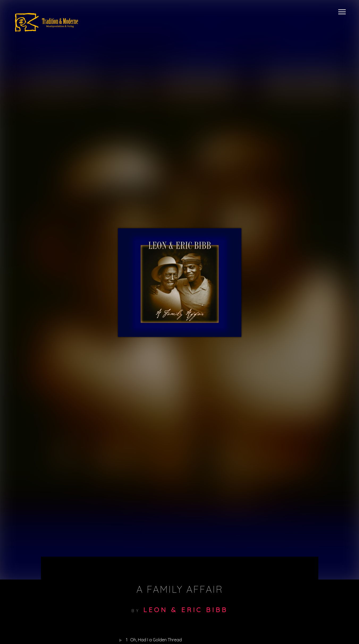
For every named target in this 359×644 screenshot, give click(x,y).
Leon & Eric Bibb (185, 610)
